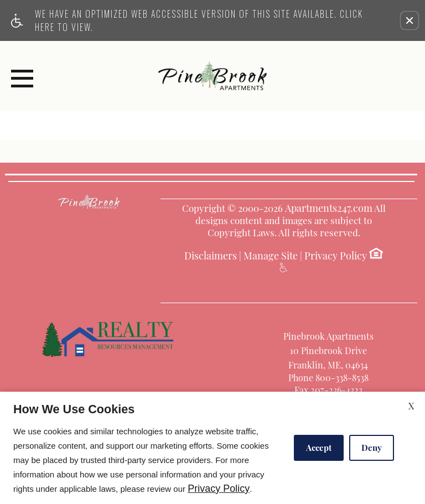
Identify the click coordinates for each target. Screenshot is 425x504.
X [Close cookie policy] (411, 406)
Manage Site (271, 256)
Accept (319, 448)
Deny (372, 448)
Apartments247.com (329, 209)
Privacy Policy (336, 256)
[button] (410, 20)
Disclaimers (211, 256)
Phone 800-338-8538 (328, 378)
